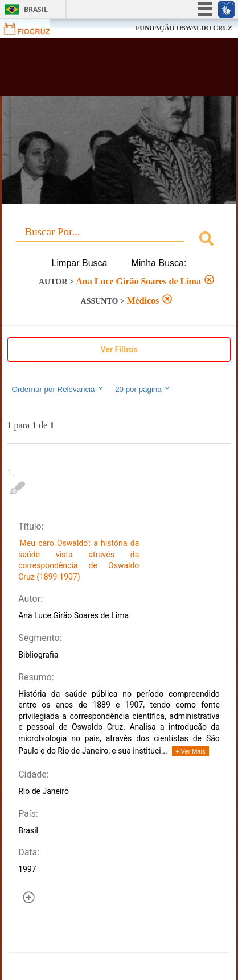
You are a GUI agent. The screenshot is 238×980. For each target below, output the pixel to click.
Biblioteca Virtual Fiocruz (101, 70)
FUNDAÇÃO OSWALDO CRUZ (184, 28)
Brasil (36, 9)
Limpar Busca (80, 263)
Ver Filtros (119, 349)
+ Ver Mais (190, 751)
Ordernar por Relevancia (58, 389)
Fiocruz (34, 28)
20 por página (143, 389)
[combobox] (119, 240)
